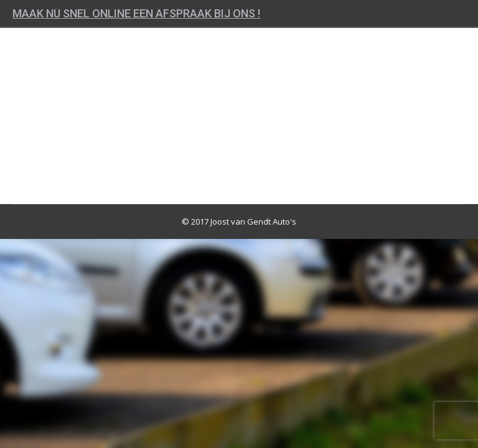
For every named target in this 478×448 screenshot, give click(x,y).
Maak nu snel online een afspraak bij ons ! (136, 13)
